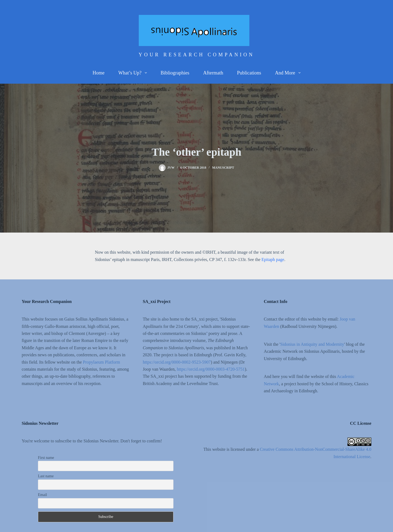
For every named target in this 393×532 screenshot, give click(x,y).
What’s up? (133, 73)
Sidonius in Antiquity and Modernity (312, 344)
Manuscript (223, 168)
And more (289, 73)
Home (98, 73)
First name (46, 458)
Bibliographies (175, 73)
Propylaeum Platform (102, 362)
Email (42, 495)
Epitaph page (273, 260)
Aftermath (213, 73)
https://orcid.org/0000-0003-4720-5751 (211, 369)
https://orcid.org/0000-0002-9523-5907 (177, 362)
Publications (249, 73)
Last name (46, 476)
